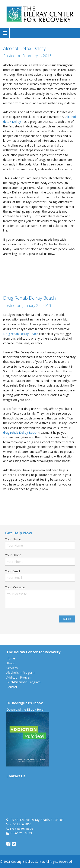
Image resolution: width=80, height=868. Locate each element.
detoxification (57, 267)
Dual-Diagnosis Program (23, 682)
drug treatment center (34, 272)
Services (12, 668)
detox (42, 267)
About (11, 663)
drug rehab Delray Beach (20, 433)
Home (11, 658)
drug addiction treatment (55, 498)
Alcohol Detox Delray (24, 48)
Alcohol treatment (54, 263)
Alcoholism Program (20, 673)
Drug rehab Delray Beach (21, 334)
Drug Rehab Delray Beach (30, 298)
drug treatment (47, 503)
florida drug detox (63, 272)
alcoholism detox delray (20, 267)
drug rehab (27, 503)
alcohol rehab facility (26, 263)
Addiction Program (19, 677)
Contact (12, 687)
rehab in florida (26, 277)
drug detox (11, 503)
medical (9, 277)
